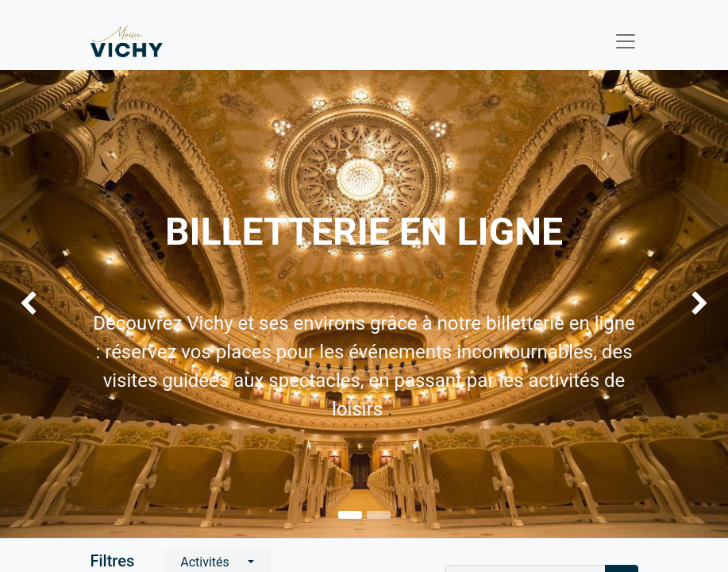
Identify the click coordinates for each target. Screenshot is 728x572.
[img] (29, 304)
